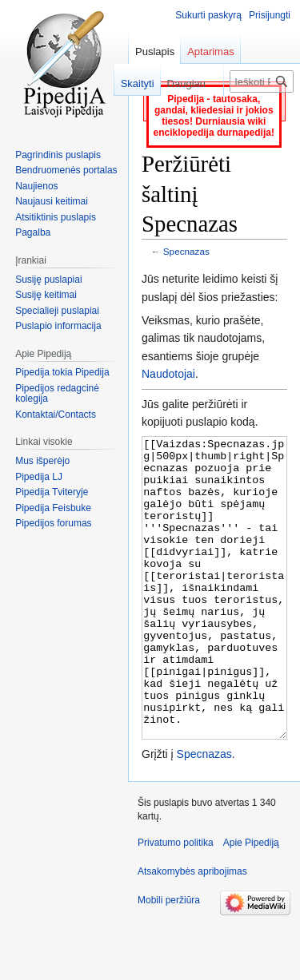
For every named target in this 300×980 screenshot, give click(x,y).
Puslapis (155, 52)
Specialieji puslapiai (57, 311)
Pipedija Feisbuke (53, 508)
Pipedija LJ (39, 477)
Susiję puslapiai (48, 280)
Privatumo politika (176, 903)
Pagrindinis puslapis (58, 155)
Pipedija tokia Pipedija (62, 372)
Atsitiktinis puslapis (56, 217)
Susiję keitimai (46, 295)
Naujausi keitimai (52, 201)
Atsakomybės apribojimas (192, 931)
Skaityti (130, 83)
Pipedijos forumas (53, 523)
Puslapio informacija (58, 326)
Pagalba (33, 232)
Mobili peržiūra (169, 960)
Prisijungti (270, 15)
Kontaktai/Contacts (56, 415)
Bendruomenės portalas (66, 170)
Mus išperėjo (42, 461)
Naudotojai (168, 374)
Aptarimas (211, 52)
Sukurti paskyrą (208, 15)
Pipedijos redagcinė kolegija (57, 394)
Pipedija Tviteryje (52, 492)
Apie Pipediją (251, 903)
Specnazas (186, 251)
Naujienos (36, 186)
